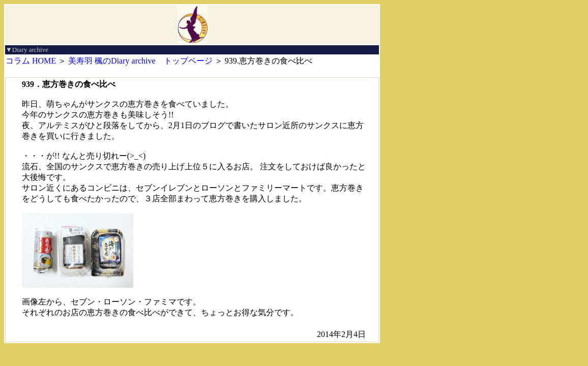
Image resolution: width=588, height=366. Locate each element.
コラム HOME (31, 61)
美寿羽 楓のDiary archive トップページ (140, 61)
